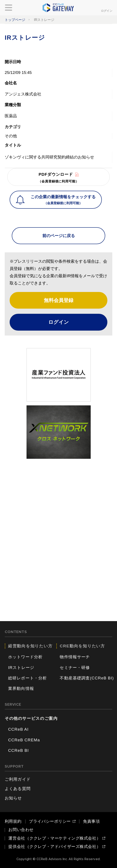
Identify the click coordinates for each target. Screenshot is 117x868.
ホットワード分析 (25, 657)
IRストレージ (21, 668)
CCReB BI (19, 750)
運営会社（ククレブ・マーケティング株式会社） (54, 838)
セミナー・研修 (75, 668)
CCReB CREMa (24, 740)
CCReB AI (18, 729)
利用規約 (13, 821)
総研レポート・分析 (28, 678)
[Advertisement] (58, 493)
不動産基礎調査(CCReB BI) (87, 678)
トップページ (15, 20)
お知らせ (13, 798)
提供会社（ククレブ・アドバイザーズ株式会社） (54, 847)
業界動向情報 (21, 688)
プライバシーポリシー (50, 822)
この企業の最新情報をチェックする (63, 200)
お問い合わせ (21, 830)
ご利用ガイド (18, 779)
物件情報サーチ (75, 657)
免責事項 (91, 821)
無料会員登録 (59, 300)
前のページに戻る (59, 236)
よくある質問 (18, 789)
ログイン (107, 11)
